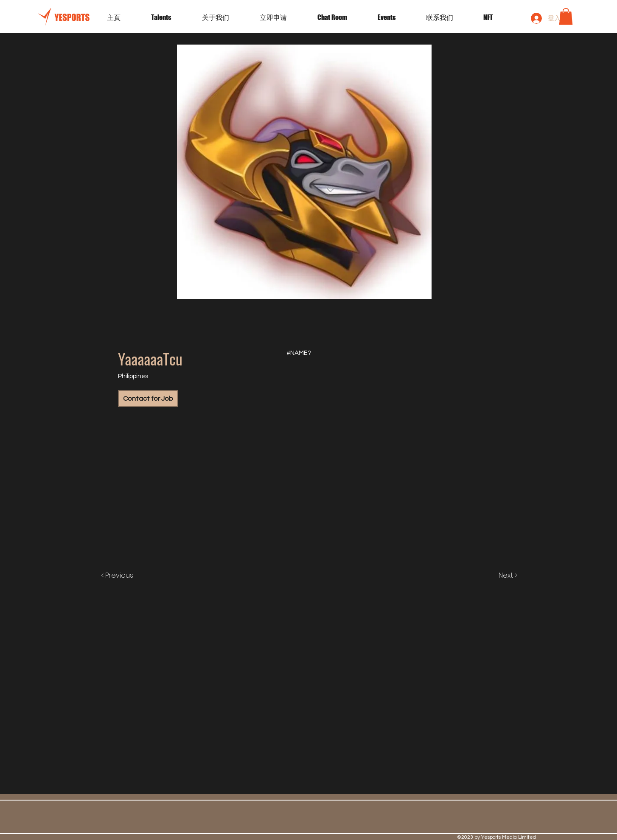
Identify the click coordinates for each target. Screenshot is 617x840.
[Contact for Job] (148, 399)
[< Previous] (126, 576)
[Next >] (499, 576)
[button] (395, 17)
